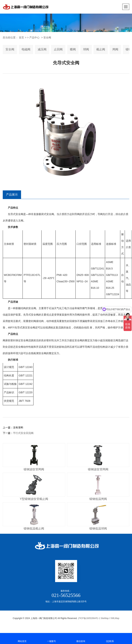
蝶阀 (73, 49)
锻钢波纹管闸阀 (34, 469)
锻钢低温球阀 (98, 528)
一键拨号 (51, 638)
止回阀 (58, 49)
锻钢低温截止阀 (34, 528)
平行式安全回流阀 (23, 433)
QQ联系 (110, 638)
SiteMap (105, 618)
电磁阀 (26, 49)
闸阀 (115, 49)
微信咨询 (81, 638)
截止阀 (101, 49)
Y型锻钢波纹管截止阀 (34, 499)
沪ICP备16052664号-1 (89, 618)
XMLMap (115, 618)
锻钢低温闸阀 (98, 499)
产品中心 (34, 37)
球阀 (86, 49)
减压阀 (42, 49)
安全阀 (47, 37)
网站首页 (22, 638)
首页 (21, 37)
